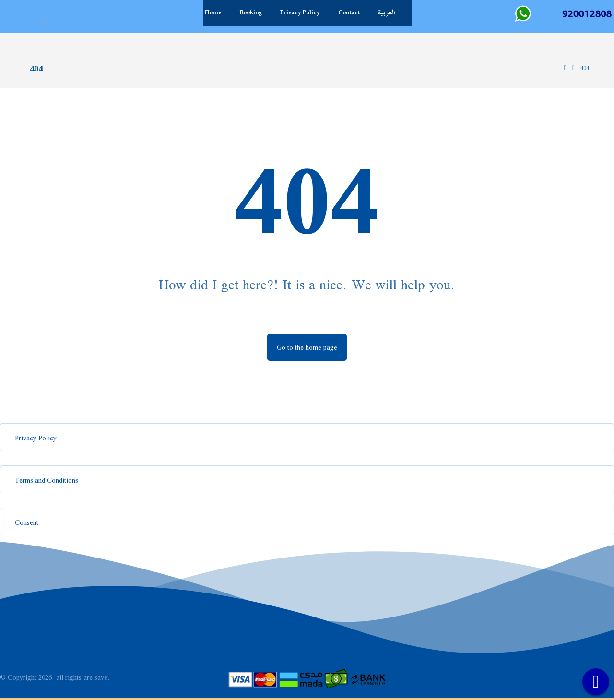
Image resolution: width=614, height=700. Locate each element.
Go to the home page (307, 347)
